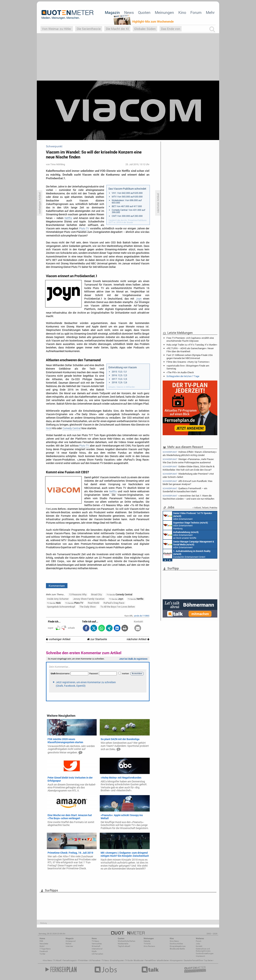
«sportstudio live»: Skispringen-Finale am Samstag (188, 367)
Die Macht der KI (117, 29)
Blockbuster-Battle (177, 949)
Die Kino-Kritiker (176, 944)
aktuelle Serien (163, 960)
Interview (69, 946)
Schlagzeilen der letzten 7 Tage (183, 376)
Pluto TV (84, 228)
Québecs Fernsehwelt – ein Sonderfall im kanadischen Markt (185, 490)
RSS (41, 941)
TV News (105, 960)
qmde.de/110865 (142, 616)
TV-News (95, 941)
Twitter (42, 954)
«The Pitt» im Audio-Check (180, 372)
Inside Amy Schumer (58, 599)
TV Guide (129, 960)
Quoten (144, 12)
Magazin (112, 12)
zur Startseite (97, 639)
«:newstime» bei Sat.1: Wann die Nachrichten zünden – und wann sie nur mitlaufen (188, 497)
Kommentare (57, 586)
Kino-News (174, 941)
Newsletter (44, 944)
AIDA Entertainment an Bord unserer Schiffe (188, 516)
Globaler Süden (145, 29)
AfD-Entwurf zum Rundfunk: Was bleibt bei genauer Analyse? (188, 483)
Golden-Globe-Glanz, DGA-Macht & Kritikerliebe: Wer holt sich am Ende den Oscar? (189, 468)
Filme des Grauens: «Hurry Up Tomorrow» (188, 362)
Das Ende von (171, 29)
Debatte (147, 941)
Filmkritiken (83, 960)
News (129, 12)
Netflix (68, 218)
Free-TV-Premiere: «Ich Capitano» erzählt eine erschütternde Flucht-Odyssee (190, 339)
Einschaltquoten (117, 960)
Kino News (48, 960)
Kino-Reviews (149, 946)
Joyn (139, 299)
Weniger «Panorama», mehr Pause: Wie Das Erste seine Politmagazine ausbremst (188, 461)
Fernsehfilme (150, 960)
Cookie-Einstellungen (205, 953)
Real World (93, 603)
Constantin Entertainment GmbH (187, 554)
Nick (49, 428)
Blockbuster (139, 960)
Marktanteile (123, 944)
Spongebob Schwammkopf (61, 607)
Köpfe (94, 951)
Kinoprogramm (176, 960)
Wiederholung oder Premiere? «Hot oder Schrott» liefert (188, 475)
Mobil (42, 946)
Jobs (198, 944)
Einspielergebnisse (178, 946)
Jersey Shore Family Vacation (89, 599)
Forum (196, 12)
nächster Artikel (138, 639)
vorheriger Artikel (58, 639)
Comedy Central (72, 428)
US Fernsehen (95, 960)
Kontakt (199, 946)
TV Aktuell (57, 960)
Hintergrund (71, 941)
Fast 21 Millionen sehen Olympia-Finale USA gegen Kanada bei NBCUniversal (190, 356)
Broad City (97, 594)
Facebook (44, 951)
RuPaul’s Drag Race (114, 603)
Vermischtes (97, 944)
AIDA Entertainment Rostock (189, 544)
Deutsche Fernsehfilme (193, 960)
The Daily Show (88, 607)
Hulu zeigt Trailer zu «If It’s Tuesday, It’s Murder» (192, 345)
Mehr (210, 12)
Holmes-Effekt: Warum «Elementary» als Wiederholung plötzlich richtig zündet (190, 453)
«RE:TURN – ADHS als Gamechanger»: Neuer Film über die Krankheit (190, 350)
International (97, 949)
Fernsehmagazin (70, 960)
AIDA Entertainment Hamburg (185, 525)
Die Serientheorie (89, 29)
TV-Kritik (147, 944)
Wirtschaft (96, 946)
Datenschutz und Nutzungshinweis (203, 950)
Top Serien (208, 960)
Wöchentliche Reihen (127, 941)
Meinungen (164, 12)
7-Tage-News (45, 949)
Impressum (200, 956)
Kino (182, 12)
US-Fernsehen (97, 954)
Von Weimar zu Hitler (57, 29)
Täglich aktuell (124, 946)
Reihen (69, 944)
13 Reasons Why (78, 594)
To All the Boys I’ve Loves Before (118, 607)
